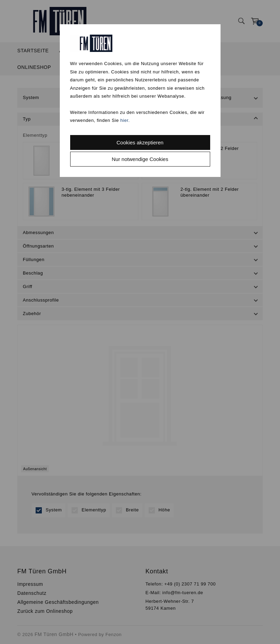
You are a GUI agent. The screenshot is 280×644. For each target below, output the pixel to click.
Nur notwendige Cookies (140, 159)
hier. (125, 120)
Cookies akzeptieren (140, 142)
